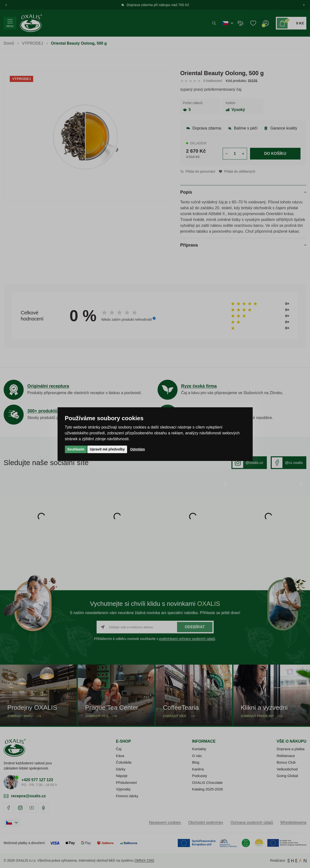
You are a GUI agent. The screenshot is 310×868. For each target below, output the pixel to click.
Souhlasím (76, 449)
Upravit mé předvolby (107, 449)
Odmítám (137, 449)
